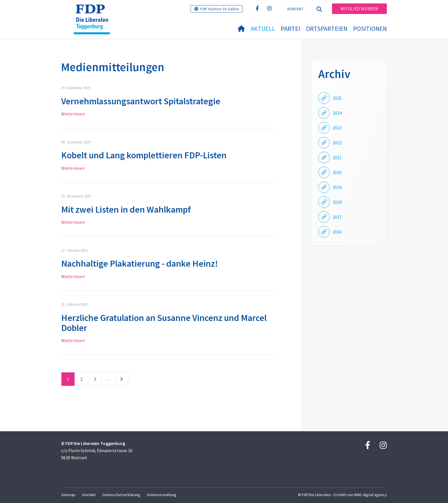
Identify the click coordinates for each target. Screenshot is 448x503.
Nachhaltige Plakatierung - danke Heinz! (140, 264)
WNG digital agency (370, 495)
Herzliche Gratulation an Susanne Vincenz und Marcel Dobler (164, 323)
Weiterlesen (73, 114)
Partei (291, 29)
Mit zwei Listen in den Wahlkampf (126, 209)
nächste (122, 380)
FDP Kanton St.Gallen (220, 9)
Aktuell (263, 29)
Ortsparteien (327, 29)
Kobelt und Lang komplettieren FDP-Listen (144, 155)
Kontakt (296, 9)
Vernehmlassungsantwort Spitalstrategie (141, 101)
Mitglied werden (359, 9)
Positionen (370, 29)
